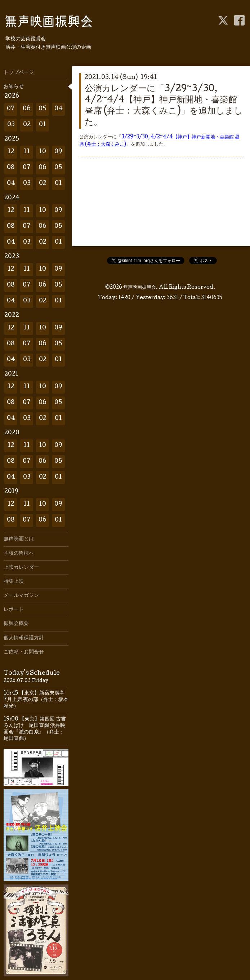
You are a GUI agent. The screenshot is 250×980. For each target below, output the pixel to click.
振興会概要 (16, 624)
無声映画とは (19, 539)
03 (11, 125)
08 (11, 168)
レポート (14, 610)
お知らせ (14, 87)
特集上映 (14, 582)
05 (43, 109)
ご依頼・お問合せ (24, 652)
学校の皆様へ (19, 554)
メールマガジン (21, 596)
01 (43, 125)
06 (27, 109)
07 (11, 109)
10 (43, 152)
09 (58, 152)
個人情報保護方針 (24, 638)
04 (59, 109)
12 (11, 152)
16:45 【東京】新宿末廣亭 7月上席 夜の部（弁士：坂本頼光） (37, 700)
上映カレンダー (21, 568)
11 (27, 152)
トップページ (19, 73)
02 (27, 125)
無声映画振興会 (140, 288)
